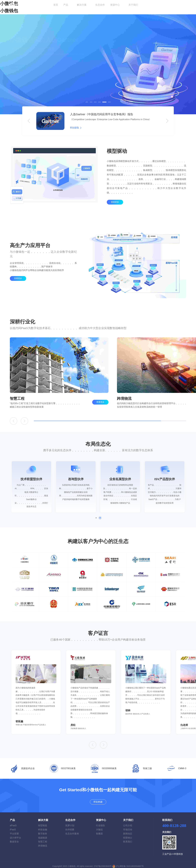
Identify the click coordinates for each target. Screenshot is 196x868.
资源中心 (115, 5)
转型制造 (43, 823)
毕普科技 (178, 851)
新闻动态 (128, 831)
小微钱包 (9, 11)
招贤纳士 (128, 835)
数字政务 (43, 831)
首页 (56, 5)
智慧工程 (43, 839)
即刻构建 (179, 5)
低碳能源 (43, 835)
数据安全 (14, 839)
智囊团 (99, 831)
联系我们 (128, 839)
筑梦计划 (70, 823)
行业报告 (100, 823)
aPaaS (13, 823)
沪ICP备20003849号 (103, 864)
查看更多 (115, 213)
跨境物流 (43, 843)
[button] (87, 102)
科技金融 (43, 827)
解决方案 (82, 5)
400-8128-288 (174, 823)
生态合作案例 (72, 831)
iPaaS (13, 827)
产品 (66, 5)
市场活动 (128, 827)
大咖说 (99, 827)
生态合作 (100, 5)
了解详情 (18, 74)
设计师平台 (15, 835)
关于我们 (134, 5)
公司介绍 (128, 823)
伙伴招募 (70, 827)
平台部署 (14, 831)
